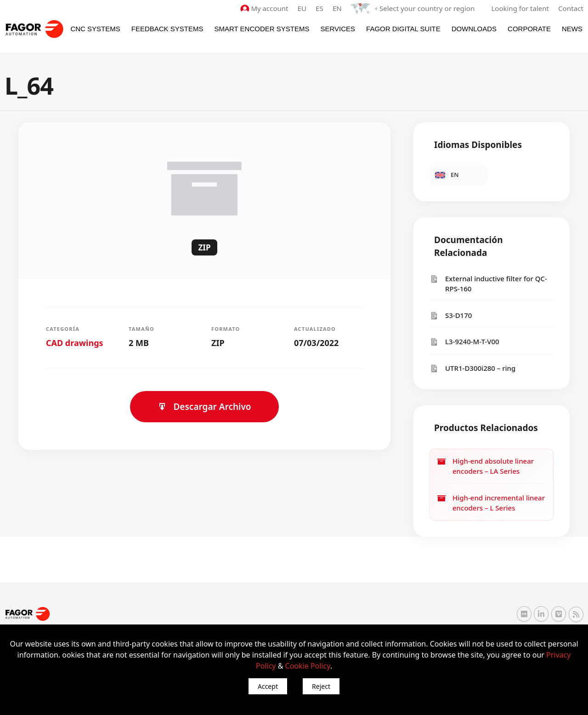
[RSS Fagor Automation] (576, 614)
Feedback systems (167, 28)
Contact (571, 8)
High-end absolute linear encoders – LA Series (485, 466)
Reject (321, 686)
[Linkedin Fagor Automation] (541, 614)
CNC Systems (95, 28)
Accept (268, 686)
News (572, 28)
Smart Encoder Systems (262, 28)
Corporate (529, 28)
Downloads (474, 28)
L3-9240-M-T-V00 (464, 342)
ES (321, 8)
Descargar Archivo (204, 406)
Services (338, 28)
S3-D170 (451, 315)
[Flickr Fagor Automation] (524, 614)
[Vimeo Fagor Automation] (559, 614)
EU (304, 8)
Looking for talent (520, 8)
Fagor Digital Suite (403, 28)
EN (339, 8)
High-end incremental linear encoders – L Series (491, 502)
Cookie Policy (308, 666)
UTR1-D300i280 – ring (472, 368)
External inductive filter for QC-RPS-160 (488, 283)
